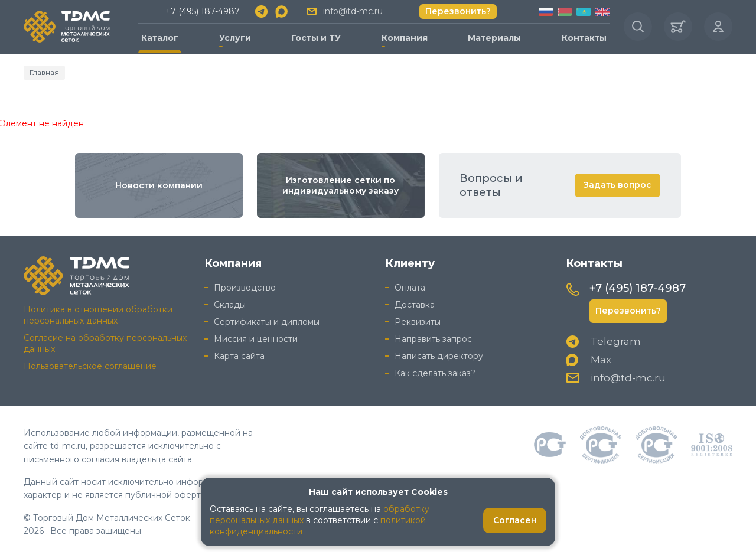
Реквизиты (418, 322)
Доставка (415, 305)
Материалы (494, 38)
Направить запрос (433, 339)
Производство (245, 288)
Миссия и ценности (256, 339)
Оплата (410, 288)
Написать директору (439, 356)
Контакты (584, 38)
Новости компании (159, 185)
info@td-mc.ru (353, 11)
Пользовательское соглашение (90, 366)
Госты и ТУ (316, 38)
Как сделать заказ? (435, 373)
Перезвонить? (458, 11)
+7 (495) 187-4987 (203, 11)
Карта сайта (239, 356)
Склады (230, 305)
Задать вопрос (617, 185)
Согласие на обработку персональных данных (105, 343)
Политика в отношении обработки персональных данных (98, 315)
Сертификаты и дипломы (267, 322)
